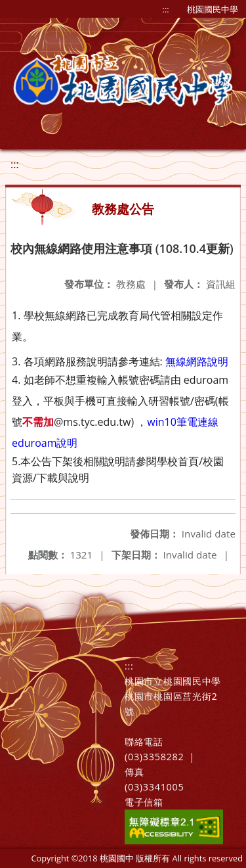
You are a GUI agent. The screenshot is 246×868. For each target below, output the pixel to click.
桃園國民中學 (213, 9)
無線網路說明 (197, 361)
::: (166, 9)
